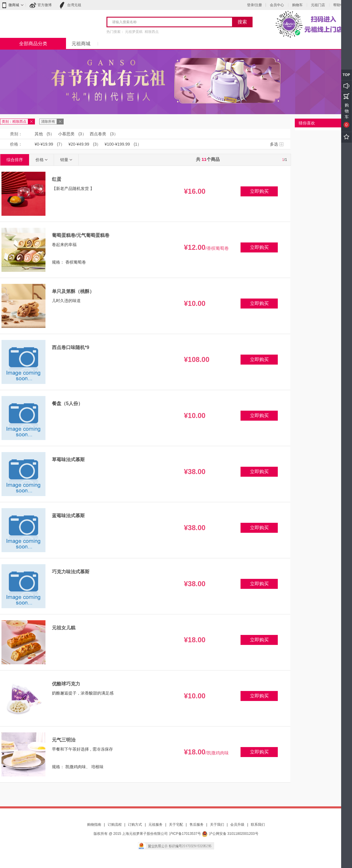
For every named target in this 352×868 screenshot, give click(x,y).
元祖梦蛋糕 (134, 32)
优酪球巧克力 (66, 684)
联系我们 (258, 825)
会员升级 (237, 825)
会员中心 (277, 5)
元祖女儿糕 (64, 628)
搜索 (242, 22)
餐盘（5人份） (67, 403)
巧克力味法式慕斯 (71, 572)
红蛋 (57, 179)
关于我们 (217, 825)
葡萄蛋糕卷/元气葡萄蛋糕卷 (81, 235)
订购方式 (135, 825)
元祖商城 (81, 44)
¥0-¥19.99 (44, 144)
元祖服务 (155, 825)
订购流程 (115, 825)
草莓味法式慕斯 (68, 460)
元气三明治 (64, 740)
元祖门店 (318, 5)
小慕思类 (66, 134)
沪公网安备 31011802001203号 (230, 834)
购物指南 (94, 825)
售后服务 (197, 825)
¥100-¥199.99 (117, 144)
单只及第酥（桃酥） (73, 291)
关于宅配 (176, 825)
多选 (274, 144)
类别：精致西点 (14, 122)
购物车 (297, 5)
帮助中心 (340, 5)
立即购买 (259, 191)
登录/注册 (254, 5)
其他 (39, 134)
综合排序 (15, 160)
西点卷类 (98, 134)
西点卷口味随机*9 (71, 347)
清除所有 (48, 122)
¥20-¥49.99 (79, 144)
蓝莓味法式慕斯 (68, 516)
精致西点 (152, 32)
